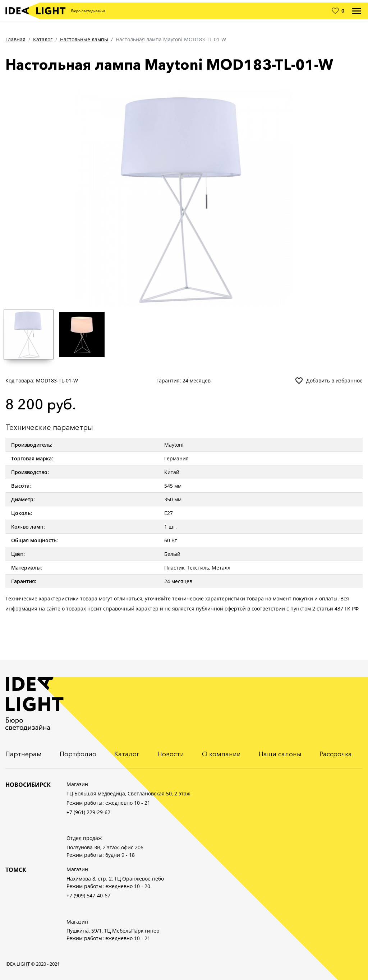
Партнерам (24, 754)
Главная (15, 39)
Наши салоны (280, 754)
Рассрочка (336, 754)
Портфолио (78, 754)
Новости (171, 754)
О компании (221, 754)
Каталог (43, 39)
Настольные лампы (84, 39)
